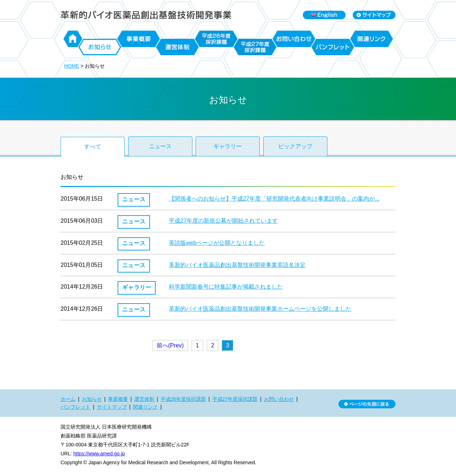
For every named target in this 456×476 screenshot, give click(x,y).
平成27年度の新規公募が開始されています (223, 221)
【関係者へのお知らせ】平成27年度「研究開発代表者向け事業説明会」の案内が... (274, 199)
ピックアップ (295, 146)
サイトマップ (112, 407)
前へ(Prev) (170, 345)
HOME (72, 66)
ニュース (160, 146)
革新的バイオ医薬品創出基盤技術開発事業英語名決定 (237, 265)
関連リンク (372, 39)
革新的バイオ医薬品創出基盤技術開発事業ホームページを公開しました (260, 309)
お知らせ (100, 47)
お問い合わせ (294, 39)
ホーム (73, 39)
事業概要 (139, 39)
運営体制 (177, 47)
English (324, 15)
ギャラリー (228, 146)
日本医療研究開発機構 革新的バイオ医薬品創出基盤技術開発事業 (146, 15)
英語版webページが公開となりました (217, 243)
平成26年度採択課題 (216, 39)
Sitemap (374, 15)
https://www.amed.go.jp (99, 454)
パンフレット (333, 47)
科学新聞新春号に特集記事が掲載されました (226, 287)
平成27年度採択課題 (255, 47)
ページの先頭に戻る (367, 404)
